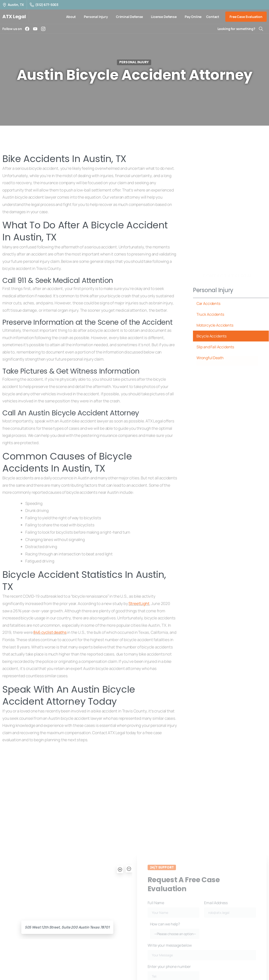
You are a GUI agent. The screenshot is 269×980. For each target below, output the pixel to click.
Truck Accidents (210, 314)
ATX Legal (14, 17)
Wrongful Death (210, 358)
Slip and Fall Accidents (215, 347)
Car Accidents (208, 303)
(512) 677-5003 (44, 5)
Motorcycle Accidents (215, 325)
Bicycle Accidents (211, 336)
